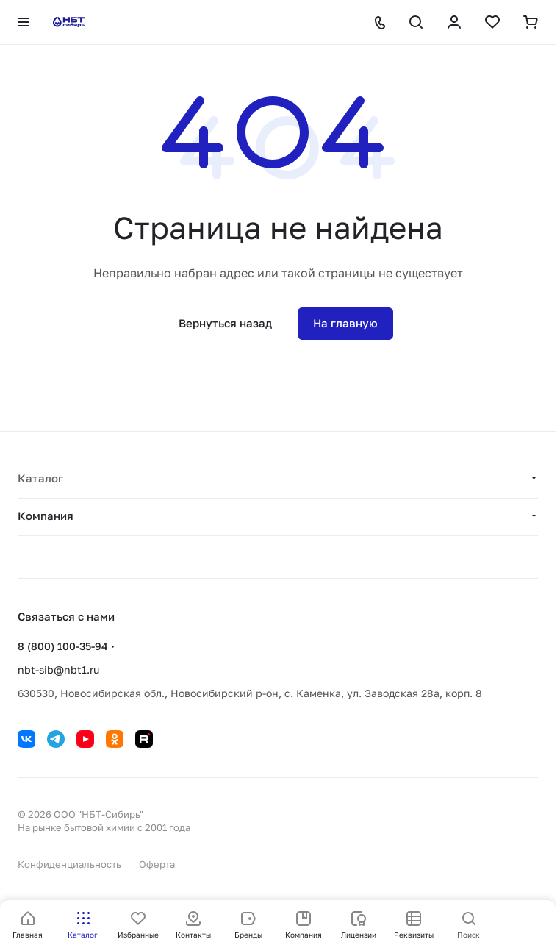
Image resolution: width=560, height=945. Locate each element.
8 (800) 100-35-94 (63, 646)
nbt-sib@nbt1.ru (58, 670)
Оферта (157, 864)
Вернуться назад (225, 323)
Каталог (40, 478)
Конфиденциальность (69, 864)
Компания (46, 516)
